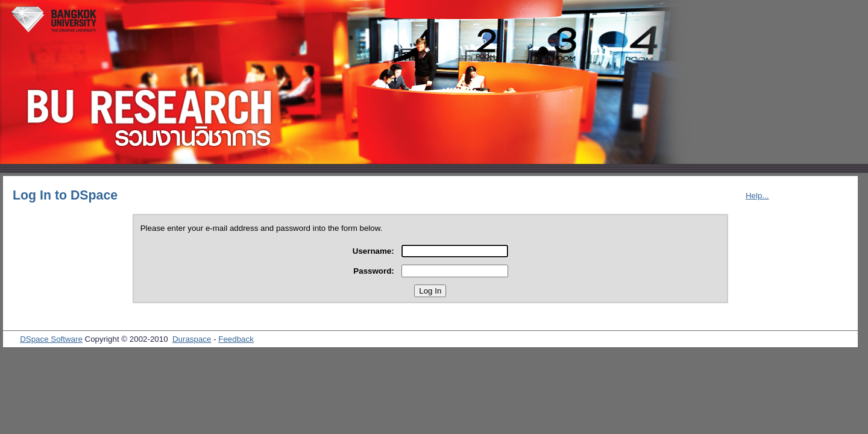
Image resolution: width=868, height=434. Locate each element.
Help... (757, 196)
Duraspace (192, 339)
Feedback (236, 339)
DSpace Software (51, 339)
